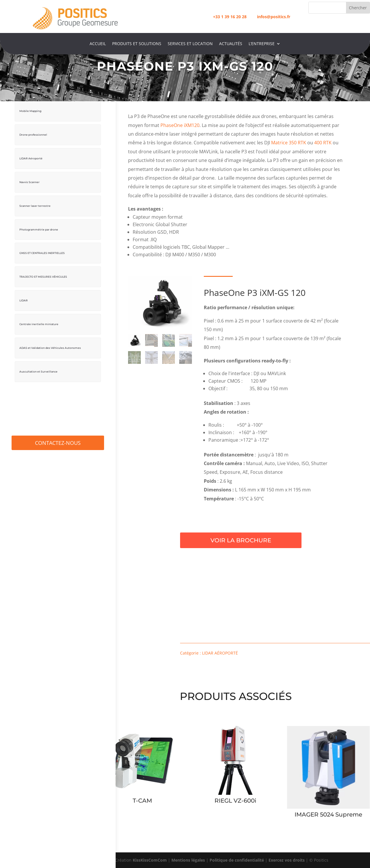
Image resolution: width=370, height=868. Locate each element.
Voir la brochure (274, 540)
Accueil (98, 44)
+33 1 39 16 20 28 (230, 17)
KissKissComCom (150, 860)
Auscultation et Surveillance (38, 372)
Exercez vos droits (287, 860)
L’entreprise (262, 44)
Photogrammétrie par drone (39, 230)
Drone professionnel (33, 135)
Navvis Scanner (29, 182)
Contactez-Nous (58, 443)
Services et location (190, 44)
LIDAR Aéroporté (31, 158)
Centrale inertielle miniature (39, 324)
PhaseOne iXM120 (180, 125)
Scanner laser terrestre (35, 206)
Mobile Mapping (30, 111)
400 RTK (323, 143)
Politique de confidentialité (237, 860)
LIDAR (24, 300)
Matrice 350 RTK (289, 143)
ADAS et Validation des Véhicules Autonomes (50, 348)
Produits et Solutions (137, 44)
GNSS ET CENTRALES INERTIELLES (42, 253)
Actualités (231, 44)
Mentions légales (188, 860)
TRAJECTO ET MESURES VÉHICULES (43, 277)
